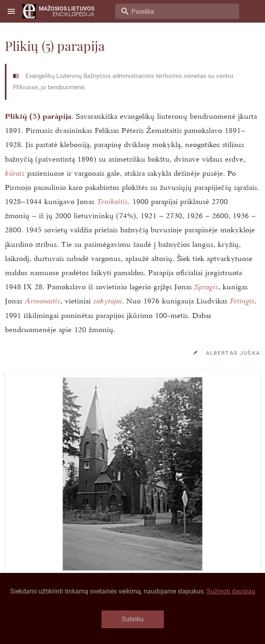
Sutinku (133, 619)
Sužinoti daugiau (231, 591)
